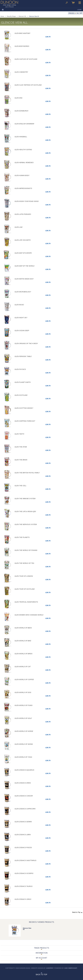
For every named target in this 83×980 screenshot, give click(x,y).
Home (3, 10)
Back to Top (76, 912)
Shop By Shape (11, 16)
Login (79, 10)
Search (67, 3)
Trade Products (41, 948)
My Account (41, 958)
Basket (73, 3)
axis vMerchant (71, 968)
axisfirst (50, 968)
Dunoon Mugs (9, 4)
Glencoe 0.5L (22, 16)
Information (42, 953)
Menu (80, 3)
